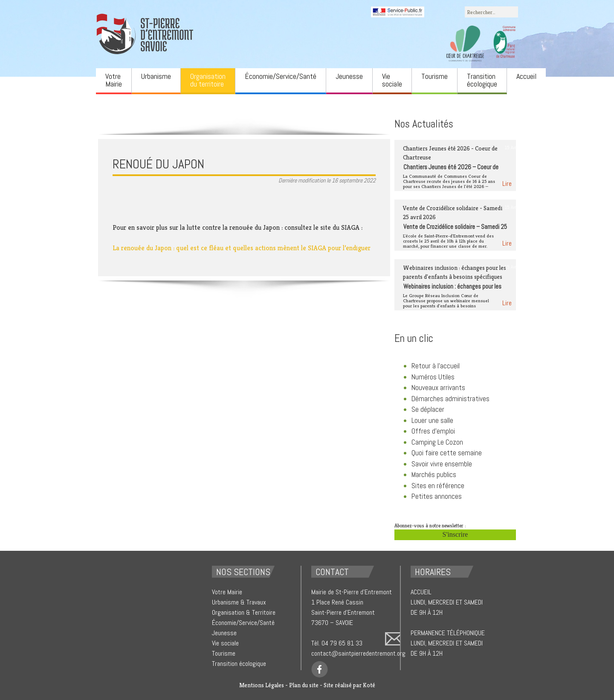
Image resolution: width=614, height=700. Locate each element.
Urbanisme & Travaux (239, 602)
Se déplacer (428, 409)
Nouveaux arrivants (438, 388)
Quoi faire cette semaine (447, 453)
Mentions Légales (262, 685)
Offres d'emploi (433, 431)
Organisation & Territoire (244, 612)
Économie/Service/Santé (281, 76)
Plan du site (304, 685)
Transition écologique (482, 80)
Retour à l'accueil (436, 366)
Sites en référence (438, 486)
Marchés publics (434, 474)
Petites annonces (437, 496)
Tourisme (434, 76)
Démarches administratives (450, 399)
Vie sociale (392, 80)
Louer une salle (432, 420)
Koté (369, 685)
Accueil (526, 76)
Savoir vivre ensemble (442, 464)
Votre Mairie (114, 80)
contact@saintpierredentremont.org (358, 653)
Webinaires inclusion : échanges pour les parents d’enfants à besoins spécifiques (452, 291)
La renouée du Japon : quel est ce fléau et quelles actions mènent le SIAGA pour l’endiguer (242, 248)
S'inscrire (455, 534)
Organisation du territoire (208, 80)
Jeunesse (349, 76)
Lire (507, 184)
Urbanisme (156, 76)
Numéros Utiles (433, 377)
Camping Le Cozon (437, 442)
